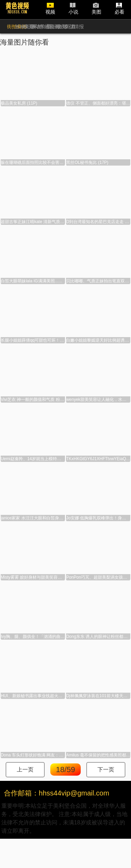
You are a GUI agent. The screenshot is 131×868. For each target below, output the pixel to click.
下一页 (106, 770)
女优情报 (74, 26)
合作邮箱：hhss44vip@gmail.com (57, 793)
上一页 (25, 770)
